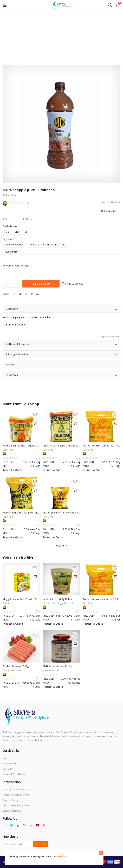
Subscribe (41, 844)
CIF (26, 232)
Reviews (61, 365)
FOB (7, 232)
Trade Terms (10, 226)
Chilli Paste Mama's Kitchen (58, 666)
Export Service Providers (16, 805)
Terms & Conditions (14, 774)
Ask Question (109, 211)
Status (6, 219)
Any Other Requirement (16, 266)
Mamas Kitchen (51, 670)
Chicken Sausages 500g (16, 666)
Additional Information (61, 345)
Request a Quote (41, 284)
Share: (6, 294)
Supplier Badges (11, 800)
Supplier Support (12, 811)
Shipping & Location (61, 355)
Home (6, 758)
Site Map (7, 769)
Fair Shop (12, 195)
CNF (17, 232)
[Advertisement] (61, 36)
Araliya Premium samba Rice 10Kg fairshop (102, 446)
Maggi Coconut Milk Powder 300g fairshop (21, 599)
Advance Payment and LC (44, 245)
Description (61, 309)
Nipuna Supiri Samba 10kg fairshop (21, 446)
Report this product (111, 337)
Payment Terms (11, 239)
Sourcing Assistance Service (18, 789)
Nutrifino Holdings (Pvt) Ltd (58, 603)
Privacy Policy (10, 763)
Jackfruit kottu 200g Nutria (57, 599)
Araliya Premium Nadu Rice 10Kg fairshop (21, 513)
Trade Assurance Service (16, 795)
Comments (61, 375)
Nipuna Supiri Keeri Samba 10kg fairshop (62, 446)
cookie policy (59, 856)
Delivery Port (10, 252)
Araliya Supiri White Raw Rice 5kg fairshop (62, 513)
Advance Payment (14, 245)
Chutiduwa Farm (12, 670)
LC (65, 245)
